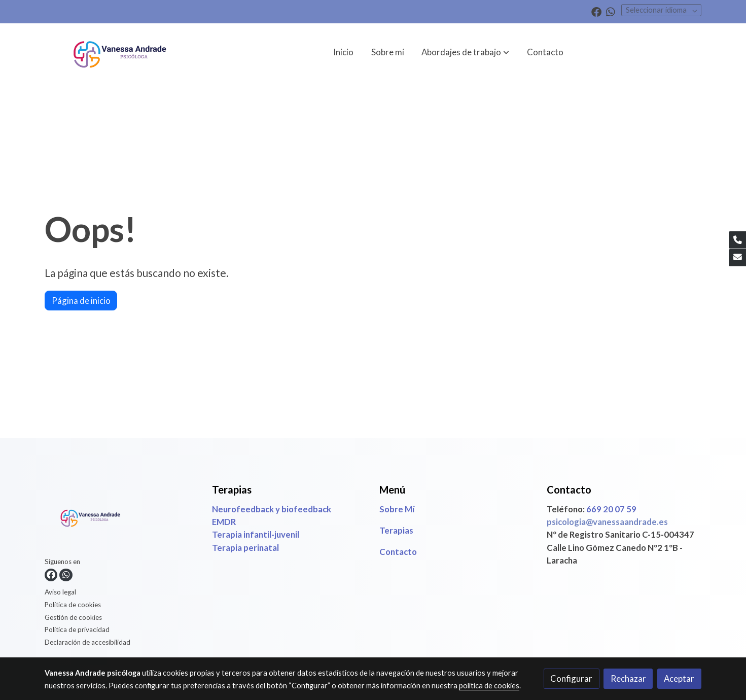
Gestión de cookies (73, 617)
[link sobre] (122, 519)
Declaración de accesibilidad (87, 642)
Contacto (398, 552)
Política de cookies (73, 605)
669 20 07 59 (611, 509)
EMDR (224, 522)
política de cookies (489, 686)
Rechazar (628, 678)
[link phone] (737, 240)
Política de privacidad (77, 629)
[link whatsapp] (611, 11)
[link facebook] (596, 11)
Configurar (571, 678)
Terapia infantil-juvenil (256, 534)
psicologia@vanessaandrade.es (607, 522)
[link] (120, 52)
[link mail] (737, 258)
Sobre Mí (397, 509)
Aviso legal (60, 592)
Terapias (396, 530)
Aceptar (679, 678)
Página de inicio (81, 301)
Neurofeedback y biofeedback (272, 509)
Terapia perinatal (246, 548)
